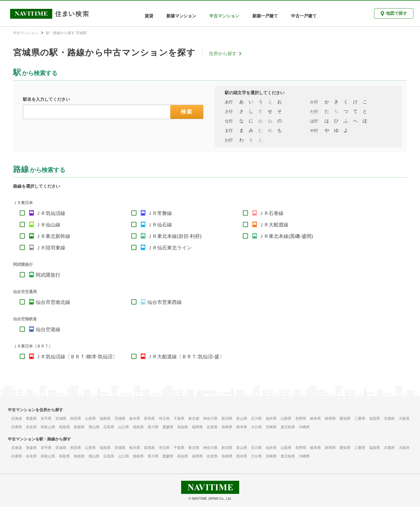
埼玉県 (164, 418)
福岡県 (197, 427)
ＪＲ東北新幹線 (53, 236)
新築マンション (181, 16)
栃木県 (135, 418)
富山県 (242, 418)
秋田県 (76, 418)
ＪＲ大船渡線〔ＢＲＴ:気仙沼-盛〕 (186, 357)
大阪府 (404, 418)
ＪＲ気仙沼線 (51, 213)
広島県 (109, 427)
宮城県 (61, 418)
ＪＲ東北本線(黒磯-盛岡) (286, 236)
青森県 (31, 418)
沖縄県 (304, 427)
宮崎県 (271, 427)
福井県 (271, 418)
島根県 (79, 427)
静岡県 (330, 418)
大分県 (256, 427)
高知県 (183, 427)
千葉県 (179, 418)
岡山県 (94, 427)
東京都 (194, 418)
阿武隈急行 (48, 275)
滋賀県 (375, 418)
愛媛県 (168, 427)
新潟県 (227, 418)
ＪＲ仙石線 (160, 225)
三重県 (360, 418)
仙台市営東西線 (165, 302)
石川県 (256, 418)
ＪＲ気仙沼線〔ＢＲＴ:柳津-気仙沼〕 (77, 357)
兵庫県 (17, 427)
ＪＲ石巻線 (271, 213)
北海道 (17, 418)
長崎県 (227, 427)
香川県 (153, 427)
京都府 (389, 418)
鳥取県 (64, 427)
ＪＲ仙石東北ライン (169, 248)
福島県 (105, 418)
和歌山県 (48, 427)
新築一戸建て (265, 16)
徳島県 (138, 427)
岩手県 (46, 418)
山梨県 (286, 418)
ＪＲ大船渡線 (274, 225)
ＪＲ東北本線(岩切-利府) (174, 236)
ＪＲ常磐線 (160, 213)
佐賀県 (212, 427)
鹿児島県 (288, 427)
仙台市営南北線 (53, 302)
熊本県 (242, 427)
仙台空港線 (48, 329)
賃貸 (149, 16)
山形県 (90, 418)
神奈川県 (210, 418)
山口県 (124, 427)
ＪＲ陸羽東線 (51, 248)
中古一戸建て (304, 16)
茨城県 (120, 418)
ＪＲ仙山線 (48, 225)
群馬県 (149, 418)
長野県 (301, 418)
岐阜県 (315, 418)
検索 (187, 112)
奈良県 (31, 427)
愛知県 (345, 418)
